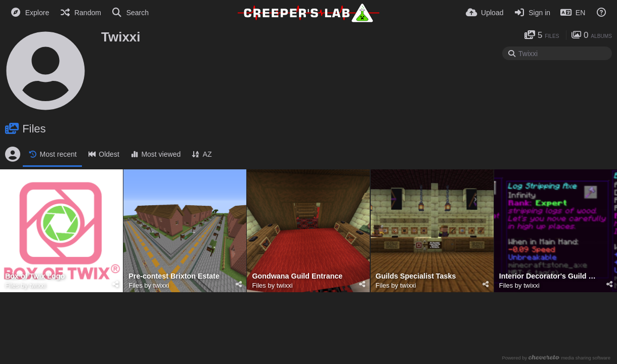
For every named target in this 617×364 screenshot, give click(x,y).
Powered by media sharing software (556, 358)
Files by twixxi (25, 285)
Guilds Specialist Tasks (416, 276)
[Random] (80, 13)
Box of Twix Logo (35, 276)
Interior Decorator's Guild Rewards (549, 276)
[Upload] (484, 13)
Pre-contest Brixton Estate (174, 276)
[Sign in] (532, 13)
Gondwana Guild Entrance (297, 276)
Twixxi (121, 37)
